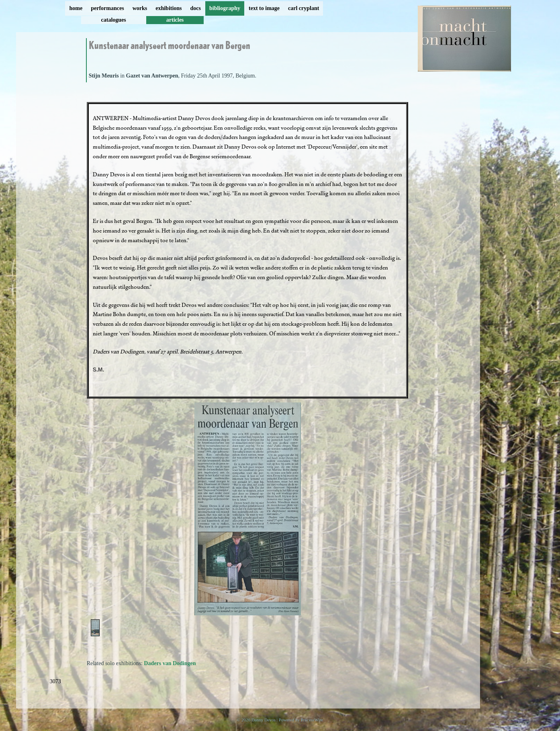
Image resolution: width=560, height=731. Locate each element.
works (140, 8)
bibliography (225, 8)
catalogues (114, 20)
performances (107, 8)
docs (196, 8)
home (76, 8)
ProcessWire (312, 720)
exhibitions (169, 8)
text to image (264, 8)
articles (175, 20)
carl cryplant (304, 8)
